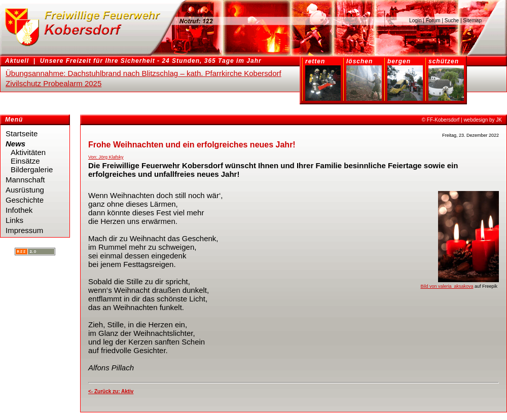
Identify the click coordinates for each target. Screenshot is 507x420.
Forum (433, 21)
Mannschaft (25, 180)
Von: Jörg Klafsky (106, 157)
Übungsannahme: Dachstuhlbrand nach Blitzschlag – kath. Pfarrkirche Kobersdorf (143, 73)
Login (415, 21)
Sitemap (472, 21)
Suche (452, 21)
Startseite (22, 133)
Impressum (24, 230)
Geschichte (25, 200)
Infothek (19, 210)
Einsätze (25, 161)
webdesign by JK (483, 120)
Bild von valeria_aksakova (447, 286)
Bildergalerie (32, 169)
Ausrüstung (25, 190)
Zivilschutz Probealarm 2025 (53, 83)
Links (14, 220)
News (15, 144)
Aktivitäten (28, 152)
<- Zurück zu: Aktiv (111, 391)
